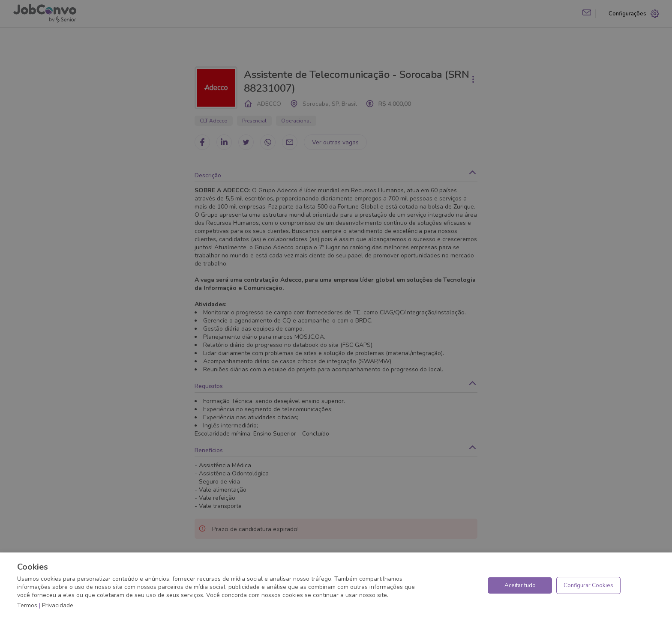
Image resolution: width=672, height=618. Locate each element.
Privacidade (58, 605)
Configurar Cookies (588, 585)
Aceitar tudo (520, 585)
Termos (27, 605)
